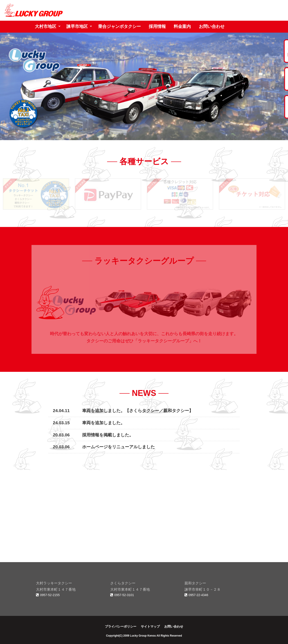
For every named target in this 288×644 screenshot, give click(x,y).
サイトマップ (150, 626)
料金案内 (182, 26)
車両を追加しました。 (103, 423)
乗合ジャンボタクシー (119, 26)
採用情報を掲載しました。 (108, 435)
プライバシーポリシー (121, 626)
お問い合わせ (212, 26)
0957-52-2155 (48, 595)
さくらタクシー (144, 411)
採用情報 (157, 26)
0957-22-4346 (196, 595)
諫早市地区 (77, 26)
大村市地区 (46, 26)
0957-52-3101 (122, 595)
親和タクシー (176, 411)
